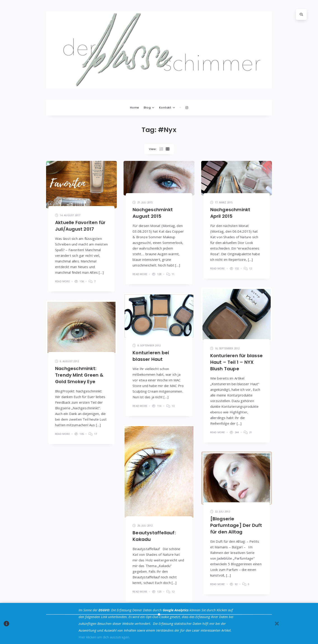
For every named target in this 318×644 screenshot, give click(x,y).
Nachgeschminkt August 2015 (153, 213)
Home (134, 108)
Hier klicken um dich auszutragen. (104, 637)
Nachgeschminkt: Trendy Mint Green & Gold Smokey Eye (79, 375)
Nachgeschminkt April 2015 (230, 213)
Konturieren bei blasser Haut (151, 356)
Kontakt (165, 108)
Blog (147, 108)
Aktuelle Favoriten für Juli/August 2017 (80, 226)
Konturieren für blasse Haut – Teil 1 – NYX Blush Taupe (236, 362)
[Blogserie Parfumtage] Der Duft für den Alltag (236, 525)
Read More (62, 281)
